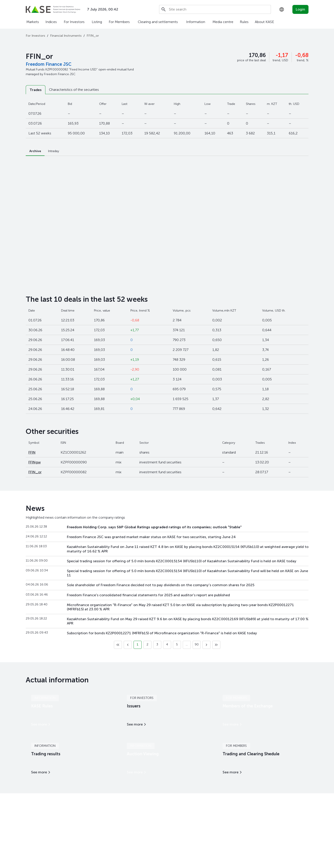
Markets (33, 22)
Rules (244, 22)
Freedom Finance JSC (49, 64)
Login (300, 9)
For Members (119, 22)
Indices (51, 22)
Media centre (223, 22)
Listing (97, 22)
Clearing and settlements (158, 22)
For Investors (74, 22)
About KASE (264, 22)
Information (196, 22)
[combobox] (282, 9)
